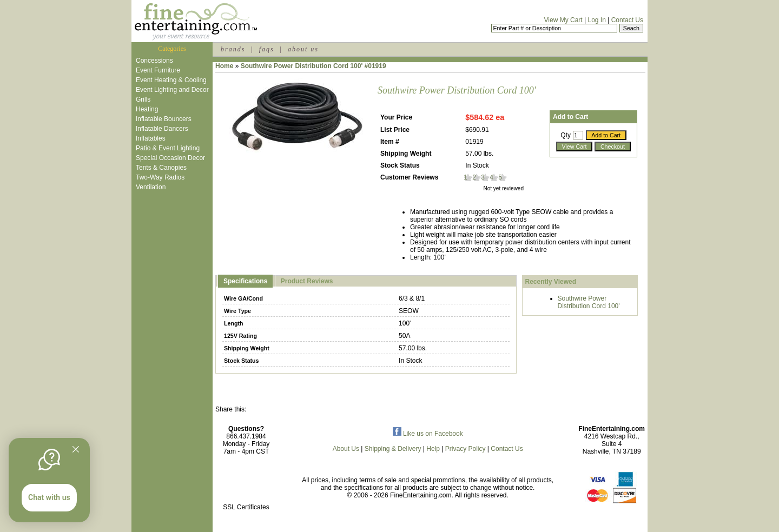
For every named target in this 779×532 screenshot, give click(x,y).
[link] (246, 484)
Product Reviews (307, 281)
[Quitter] (76, 449)
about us (303, 49)
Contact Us (627, 20)
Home (224, 66)
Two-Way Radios (160, 177)
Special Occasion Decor (170, 158)
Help (433, 449)
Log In (596, 20)
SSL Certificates (246, 507)
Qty (566, 135)
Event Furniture (158, 70)
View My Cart (563, 20)
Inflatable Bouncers (164, 119)
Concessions (154, 61)
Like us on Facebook (428, 434)
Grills (143, 99)
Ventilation (151, 187)
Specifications (245, 281)
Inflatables (151, 138)
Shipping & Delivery (393, 449)
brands (233, 49)
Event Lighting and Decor (172, 90)
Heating (147, 109)
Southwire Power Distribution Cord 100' (589, 302)
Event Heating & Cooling (171, 80)
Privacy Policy (466, 449)
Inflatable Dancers (162, 129)
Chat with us (49, 497)
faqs (267, 49)
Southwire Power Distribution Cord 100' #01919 (313, 66)
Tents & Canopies (161, 168)
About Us (346, 449)
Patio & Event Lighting (168, 148)
